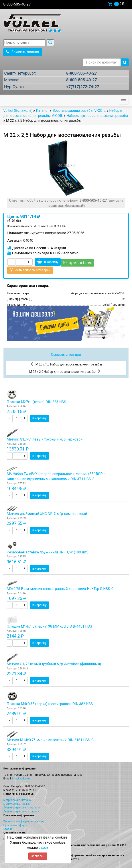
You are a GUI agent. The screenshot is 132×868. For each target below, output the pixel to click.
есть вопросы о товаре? (30, 270)
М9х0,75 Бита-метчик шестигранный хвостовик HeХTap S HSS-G (60, 589)
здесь (44, 848)
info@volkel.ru (21, 779)
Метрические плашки (17, 804)
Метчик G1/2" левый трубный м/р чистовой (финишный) (54, 664)
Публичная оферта (15, 825)
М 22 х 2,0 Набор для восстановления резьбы (65, 371)
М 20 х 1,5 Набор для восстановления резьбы (66, 364)
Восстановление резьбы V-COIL (79, 111)
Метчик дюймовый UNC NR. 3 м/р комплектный (47, 514)
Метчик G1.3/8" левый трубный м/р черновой (45, 439)
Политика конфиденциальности (24, 822)
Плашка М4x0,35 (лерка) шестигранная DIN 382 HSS (50, 704)
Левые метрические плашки (21, 812)
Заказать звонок (23, 52)
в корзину (48, 262)
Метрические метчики (17, 800)
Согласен (38, 856)
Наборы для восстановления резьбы (97, 116)
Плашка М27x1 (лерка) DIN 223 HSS (36, 402)
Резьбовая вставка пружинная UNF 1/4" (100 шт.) (47, 552)
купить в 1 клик (77, 263)
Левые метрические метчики (22, 808)
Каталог (42, 111)
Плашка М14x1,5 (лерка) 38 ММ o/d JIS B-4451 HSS (49, 626)
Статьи (8, 829)
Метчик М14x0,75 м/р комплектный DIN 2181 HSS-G (50, 740)
